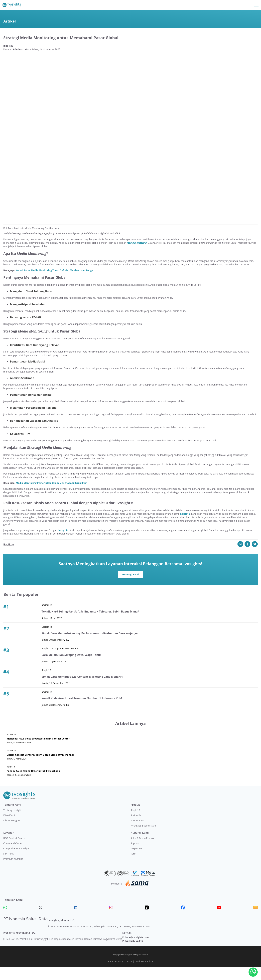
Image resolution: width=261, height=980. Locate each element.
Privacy (119, 974)
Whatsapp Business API (143, 838)
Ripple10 (135, 823)
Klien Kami (9, 828)
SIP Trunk (8, 866)
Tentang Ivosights (13, 823)
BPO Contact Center (14, 851)
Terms (129, 974)
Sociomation (137, 833)
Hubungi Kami (131, 587)
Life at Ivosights (12, 833)
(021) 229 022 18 (134, 953)
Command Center (13, 856)
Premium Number (13, 871)
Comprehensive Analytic (16, 861)
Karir (133, 866)
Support (135, 856)
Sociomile (136, 828)
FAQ (110, 974)
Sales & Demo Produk (142, 851)
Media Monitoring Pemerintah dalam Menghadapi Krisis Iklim (52, 496)
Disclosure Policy (144, 974)
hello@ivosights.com (137, 950)
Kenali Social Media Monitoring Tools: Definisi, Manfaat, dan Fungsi (55, 283)
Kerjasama (136, 861)
